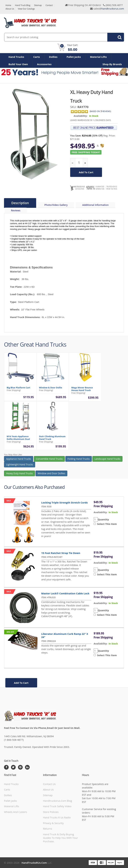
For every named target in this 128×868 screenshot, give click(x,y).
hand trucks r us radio (57, 817)
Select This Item (106, 524)
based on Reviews (100, 111)
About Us (10, 9)
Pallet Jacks (74, 57)
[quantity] (79, 163)
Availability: (81, 116)
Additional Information (95, 205)
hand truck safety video (57, 806)
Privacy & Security (53, 823)
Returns (48, 829)
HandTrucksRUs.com (34, 863)
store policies (51, 812)
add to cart (86, 172)
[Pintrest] (20, 767)
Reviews (16, 210)
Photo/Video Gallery (56, 205)
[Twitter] (13, 767)
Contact (49, 5)
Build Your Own (18, 64)
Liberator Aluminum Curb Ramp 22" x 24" (65, 635)
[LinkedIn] (27, 767)
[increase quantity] (85, 163)
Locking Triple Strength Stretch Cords (65, 502)
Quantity (103, 519)
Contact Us (49, 784)
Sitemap (38, 5)
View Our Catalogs (26, 9)
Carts (37, 57)
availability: (101, 512)
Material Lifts (98, 57)
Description (20, 203)
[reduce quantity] (73, 163)
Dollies (53, 57)
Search (114, 37)
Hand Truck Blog (23, 5)
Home (8, 5)
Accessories (44, 64)
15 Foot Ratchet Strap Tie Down (61, 553)
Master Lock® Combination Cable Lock (65, 593)
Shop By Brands (112, 64)
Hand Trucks (16, 57)
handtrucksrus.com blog (57, 801)
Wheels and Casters (15, 812)
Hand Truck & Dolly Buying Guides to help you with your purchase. (60, 838)
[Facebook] (6, 767)
